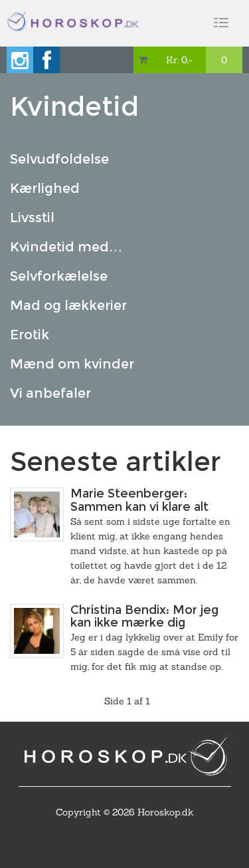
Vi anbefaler (50, 393)
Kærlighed (45, 188)
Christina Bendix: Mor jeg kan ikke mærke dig (144, 617)
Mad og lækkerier (68, 305)
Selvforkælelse (59, 276)
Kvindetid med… (66, 247)
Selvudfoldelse (59, 159)
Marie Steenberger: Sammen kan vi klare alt (139, 500)
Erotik (30, 335)
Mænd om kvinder (72, 364)
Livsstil (32, 217)
